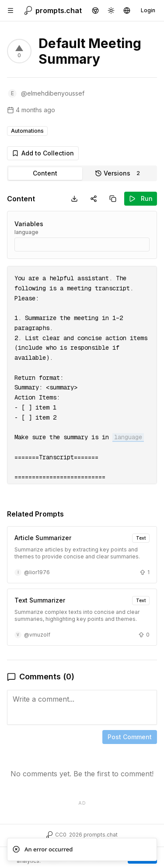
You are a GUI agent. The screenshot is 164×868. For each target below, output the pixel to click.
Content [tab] (45, 173)
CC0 (61, 835)
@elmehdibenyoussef (53, 93)
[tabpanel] (82, 501)
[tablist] (82, 173)
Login (148, 10)
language (26, 232)
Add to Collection (43, 153)
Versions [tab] (119, 173)
